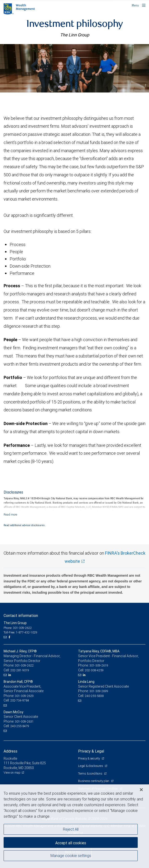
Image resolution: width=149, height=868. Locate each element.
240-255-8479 (20, 726)
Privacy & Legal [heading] (91, 751)
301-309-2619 (99, 665)
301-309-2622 (24, 665)
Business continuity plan (94, 781)
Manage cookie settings (71, 856)
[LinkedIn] (10, 675)
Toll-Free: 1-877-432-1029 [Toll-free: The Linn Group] (20, 632)
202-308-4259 (94, 670)
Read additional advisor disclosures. (25, 525)
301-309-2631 (24, 721)
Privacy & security (89, 758)
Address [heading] (10, 751)
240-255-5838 (94, 696)
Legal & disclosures (91, 766)
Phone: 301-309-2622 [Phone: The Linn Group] (18, 628)
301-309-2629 (24, 696)
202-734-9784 (20, 700)
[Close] (141, 790)
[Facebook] (10, 637)
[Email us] (6, 637)
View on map (12, 773)
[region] (74, 826)
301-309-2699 (99, 691)
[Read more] (10, 514)
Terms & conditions (90, 773)
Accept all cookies (71, 843)
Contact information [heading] (21, 615)
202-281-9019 (20, 670)
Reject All (71, 829)
